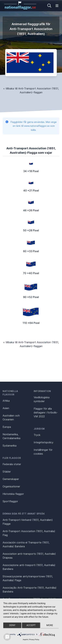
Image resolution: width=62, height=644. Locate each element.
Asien (6, 408)
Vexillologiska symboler (42, 399)
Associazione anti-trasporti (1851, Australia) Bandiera (29, 567)
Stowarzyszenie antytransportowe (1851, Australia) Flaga (28, 578)
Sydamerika (10, 446)
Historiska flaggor (13, 494)
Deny (12, 625)
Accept (31, 625)
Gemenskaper (11, 479)
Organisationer (11, 486)
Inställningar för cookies (43, 452)
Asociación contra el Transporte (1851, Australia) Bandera (26, 544)
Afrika (6, 401)
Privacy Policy (34, 640)
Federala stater (12, 464)
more (50, 625)
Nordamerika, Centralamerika (11, 436)
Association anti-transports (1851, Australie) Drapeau (29, 556)
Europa (7, 427)
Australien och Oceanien (11, 417)
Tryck (37, 435)
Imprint (25, 640)
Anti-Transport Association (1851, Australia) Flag (29, 533)
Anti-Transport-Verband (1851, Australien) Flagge (28, 522)
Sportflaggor (10, 501)
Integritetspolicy (44, 442)
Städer (7, 472)
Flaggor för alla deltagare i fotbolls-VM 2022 (46, 412)
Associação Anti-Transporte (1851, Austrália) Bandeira (30, 590)
